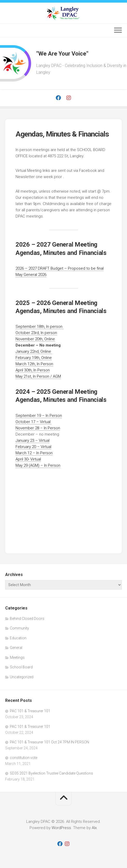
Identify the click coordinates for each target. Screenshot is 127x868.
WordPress (61, 828)
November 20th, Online (35, 339)
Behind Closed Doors (27, 619)
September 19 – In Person (39, 416)
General (16, 648)
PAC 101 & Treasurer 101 (30, 711)
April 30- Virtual (28, 459)
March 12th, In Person (34, 364)
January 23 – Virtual (33, 440)
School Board (21, 667)
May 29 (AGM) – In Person (38, 465)
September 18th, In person (40, 327)
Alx (94, 828)
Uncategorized (22, 677)
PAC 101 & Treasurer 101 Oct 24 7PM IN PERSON (50, 742)
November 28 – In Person (38, 428)
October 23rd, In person (36, 333)
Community (19, 628)
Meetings (17, 657)
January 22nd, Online (34, 351)
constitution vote (24, 758)
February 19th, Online (34, 358)
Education (18, 638)
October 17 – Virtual (34, 422)
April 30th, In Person (33, 370)
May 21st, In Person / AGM (38, 376)
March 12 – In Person (34, 453)
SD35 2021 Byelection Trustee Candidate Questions (51, 773)
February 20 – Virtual (33, 447)
